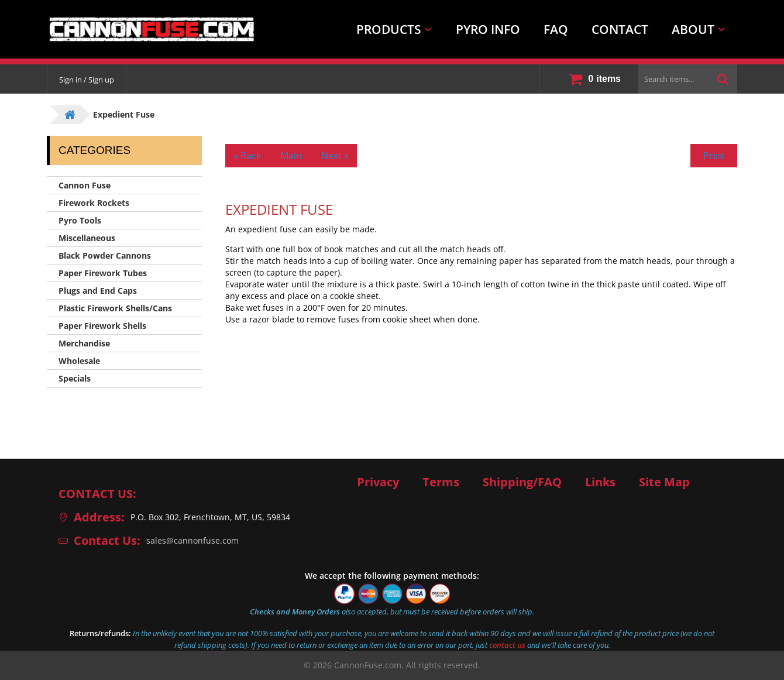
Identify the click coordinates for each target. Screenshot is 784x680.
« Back (247, 156)
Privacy (378, 482)
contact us (507, 645)
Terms (441, 482)
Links (600, 482)
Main (291, 156)
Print (714, 156)
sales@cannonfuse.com (192, 540)
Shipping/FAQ (522, 482)
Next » (335, 156)
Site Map (664, 482)
